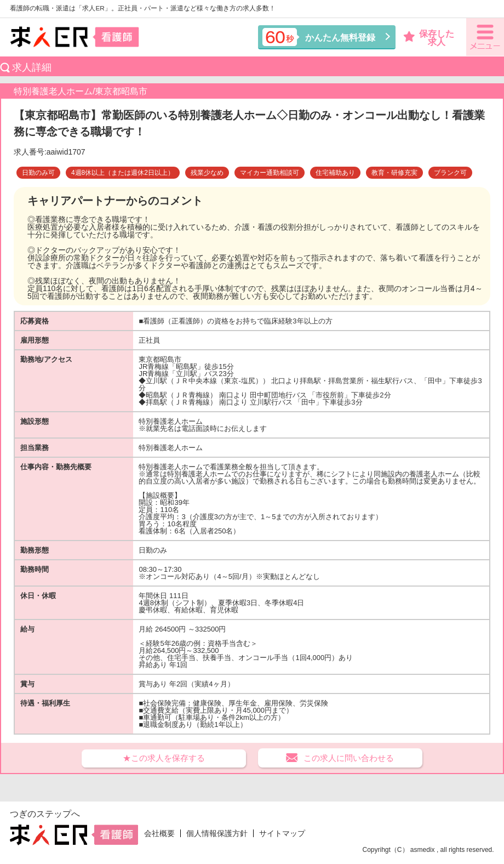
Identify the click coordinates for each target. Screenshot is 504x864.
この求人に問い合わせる (349, 758)
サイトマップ (282, 833)
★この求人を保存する (164, 758)
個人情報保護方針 (217, 833)
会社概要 (159, 833)
